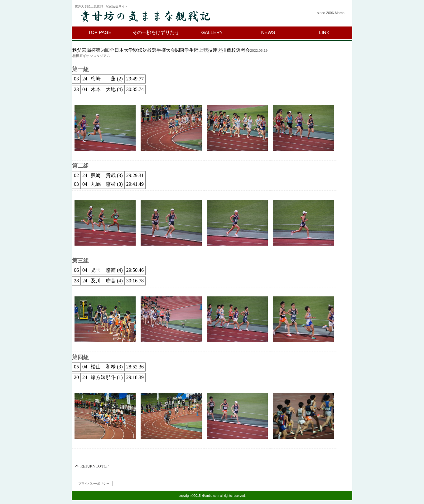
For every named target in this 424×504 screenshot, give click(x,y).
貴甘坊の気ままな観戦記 (151, 16)
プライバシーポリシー (94, 484)
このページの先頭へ (92, 466)
